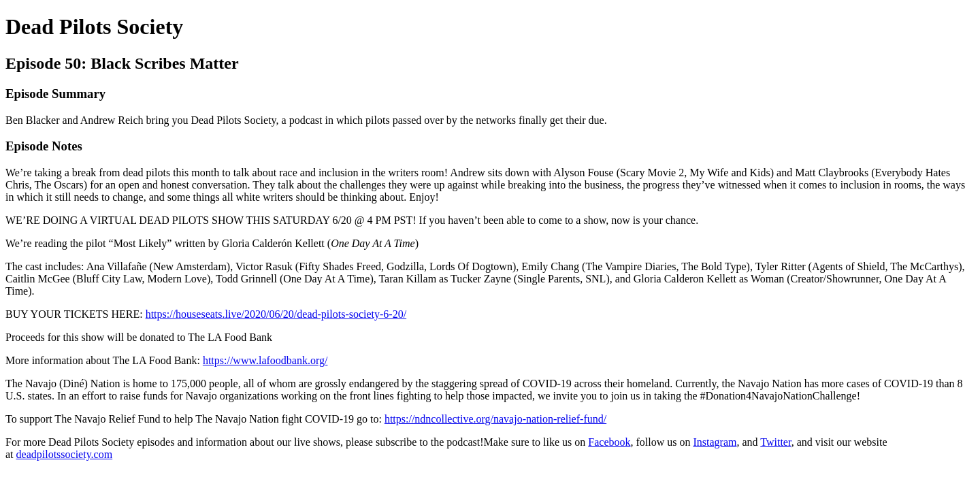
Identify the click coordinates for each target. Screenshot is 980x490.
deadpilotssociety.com (65, 454)
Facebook (609, 442)
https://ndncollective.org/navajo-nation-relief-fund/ (495, 419)
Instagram (715, 442)
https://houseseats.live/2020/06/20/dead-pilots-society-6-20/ (276, 314)
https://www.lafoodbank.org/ (265, 360)
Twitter (775, 442)
